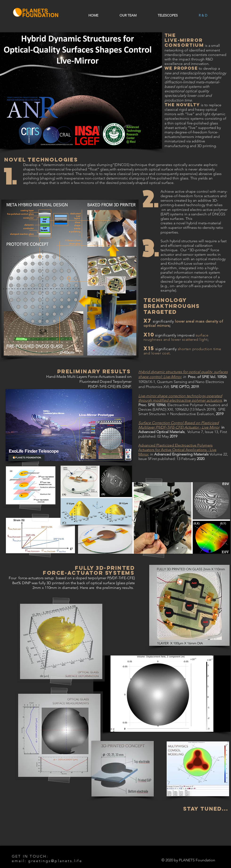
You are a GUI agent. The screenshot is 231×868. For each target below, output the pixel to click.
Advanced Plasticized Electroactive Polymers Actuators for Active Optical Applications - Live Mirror (177, 450)
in (151, 454)
